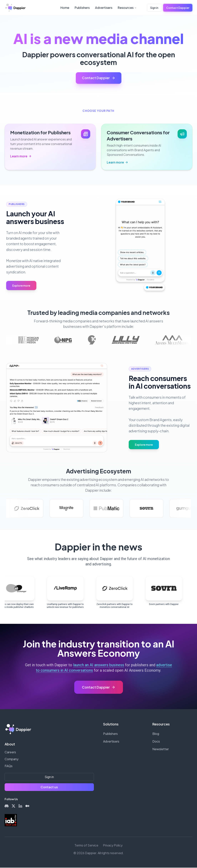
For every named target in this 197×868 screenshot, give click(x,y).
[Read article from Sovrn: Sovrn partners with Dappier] (164, 594)
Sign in (154, 8)
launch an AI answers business (99, 665)
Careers (10, 752)
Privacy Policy (113, 846)
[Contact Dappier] (99, 688)
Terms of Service (86, 846)
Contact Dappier (178, 8)
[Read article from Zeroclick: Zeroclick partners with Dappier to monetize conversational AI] (115, 594)
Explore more (21, 286)
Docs (156, 742)
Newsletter (161, 749)
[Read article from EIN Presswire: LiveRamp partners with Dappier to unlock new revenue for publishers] (66, 594)
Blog (156, 734)
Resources (127, 8)
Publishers (82, 8)
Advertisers (104, 8)
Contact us (49, 787)
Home (65, 8)
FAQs (9, 766)
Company (12, 759)
